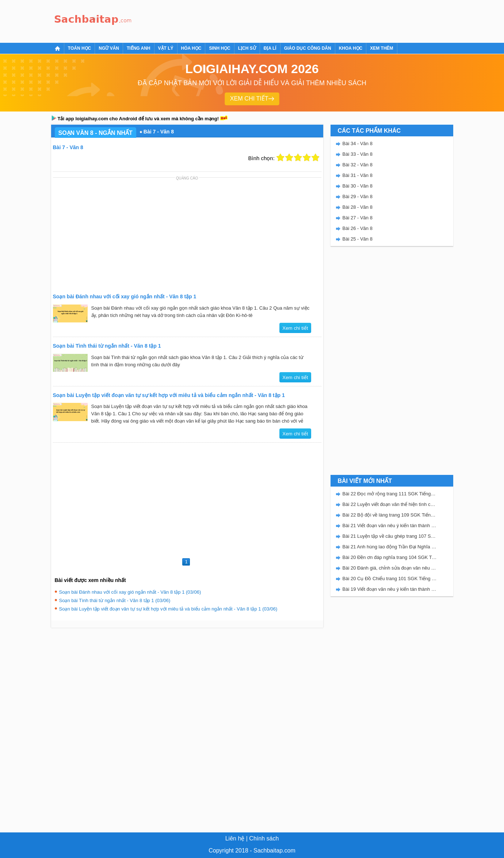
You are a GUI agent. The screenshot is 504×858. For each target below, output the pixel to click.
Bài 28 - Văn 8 (358, 207)
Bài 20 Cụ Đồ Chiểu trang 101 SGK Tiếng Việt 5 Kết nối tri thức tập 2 (390, 579)
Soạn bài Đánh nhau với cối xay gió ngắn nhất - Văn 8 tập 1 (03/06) (130, 592)
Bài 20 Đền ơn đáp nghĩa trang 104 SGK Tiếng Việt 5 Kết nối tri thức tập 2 (390, 557)
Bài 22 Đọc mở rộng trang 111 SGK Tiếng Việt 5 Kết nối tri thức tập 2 (390, 494)
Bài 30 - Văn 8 (358, 186)
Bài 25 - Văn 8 (358, 239)
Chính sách (264, 838)
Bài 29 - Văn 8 (358, 196)
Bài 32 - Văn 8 (358, 165)
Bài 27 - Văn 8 (358, 218)
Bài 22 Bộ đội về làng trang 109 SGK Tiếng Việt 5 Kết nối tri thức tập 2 (390, 515)
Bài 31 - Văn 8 (358, 175)
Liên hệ (235, 838)
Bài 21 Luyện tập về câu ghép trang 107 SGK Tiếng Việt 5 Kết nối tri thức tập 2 (390, 536)
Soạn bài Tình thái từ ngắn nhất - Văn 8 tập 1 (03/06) (115, 600)
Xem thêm (381, 48)
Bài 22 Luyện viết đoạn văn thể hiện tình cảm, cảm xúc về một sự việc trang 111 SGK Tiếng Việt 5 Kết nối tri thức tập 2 (390, 504)
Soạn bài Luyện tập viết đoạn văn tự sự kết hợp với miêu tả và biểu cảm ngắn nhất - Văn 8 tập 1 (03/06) (168, 609)
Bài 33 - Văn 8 (358, 154)
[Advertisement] (268, 20)
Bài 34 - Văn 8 (358, 143)
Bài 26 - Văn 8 (358, 228)
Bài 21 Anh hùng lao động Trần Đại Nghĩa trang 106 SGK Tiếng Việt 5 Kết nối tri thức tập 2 (390, 547)
